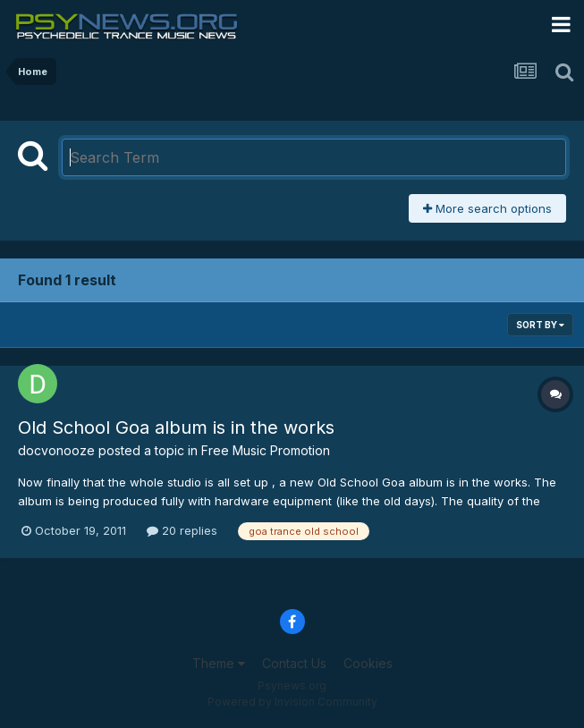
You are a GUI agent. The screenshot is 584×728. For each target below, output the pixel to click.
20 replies (182, 530)
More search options (487, 208)
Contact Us (294, 663)
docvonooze (56, 450)
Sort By (540, 325)
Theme (219, 663)
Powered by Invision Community (292, 702)
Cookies (368, 663)
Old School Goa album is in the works (176, 427)
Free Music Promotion (266, 450)
